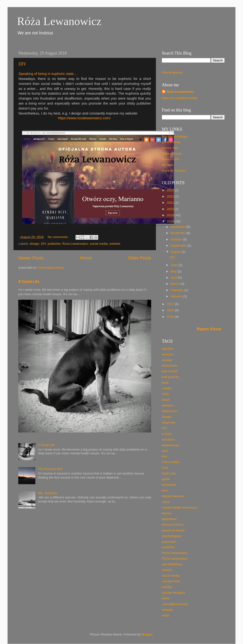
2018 (171, 221)
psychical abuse (173, 530)
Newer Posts (31, 258)
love (165, 490)
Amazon (168, 354)
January (177, 296)
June (175, 265)
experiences (171, 445)
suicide (167, 587)
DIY (22, 64)
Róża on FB (170, 159)
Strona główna (172, 72)
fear (165, 456)
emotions (168, 439)
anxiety (167, 360)
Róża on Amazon (174, 171)
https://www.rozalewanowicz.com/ (85, 118)
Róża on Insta (172, 154)
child (165, 394)
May (174, 271)
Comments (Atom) (51, 268)
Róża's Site (170, 148)
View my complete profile (180, 98)
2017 (171, 304)
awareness (170, 366)
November (178, 233)
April (174, 278)
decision (168, 405)
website (115, 244)
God (165, 468)
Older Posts (139, 258)
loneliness (169, 485)
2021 (171, 203)
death (166, 400)
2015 (171, 317)
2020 (171, 209)
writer (166, 615)
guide (166, 479)
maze (166, 502)
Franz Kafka (171, 462)
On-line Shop (171, 142)
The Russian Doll (50, 469)
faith (165, 451)
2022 (171, 196)
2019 (171, 215)
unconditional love (175, 604)
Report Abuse (209, 329)
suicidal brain (171, 581)
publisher (54, 244)
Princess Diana (173, 525)
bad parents (170, 377)
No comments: (58, 237)
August (176, 252)
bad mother (170, 371)
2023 (171, 190)
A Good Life (29, 282)
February (178, 290)
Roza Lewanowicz (75, 244)
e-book (167, 434)
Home (86, 258)
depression (170, 411)
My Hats (168, 165)
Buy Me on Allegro (175, 136)
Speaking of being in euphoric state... (47, 74)
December (178, 227)
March (175, 284)
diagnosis (169, 422)
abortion (168, 349)
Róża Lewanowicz (59, 21)
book (165, 383)
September (179, 246)
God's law (169, 473)
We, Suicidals (47, 493)
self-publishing (172, 564)
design (34, 244)
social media (99, 244)
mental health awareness (180, 508)
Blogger (147, 634)
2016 (171, 310)
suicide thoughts (173, 593)
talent (166, 598)
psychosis (169, 542)
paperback (169, 519)
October (177, 239)
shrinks (167, 570)
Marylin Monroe (173, 496)
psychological (171, 536)
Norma (167, 513)
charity (167, 388)
